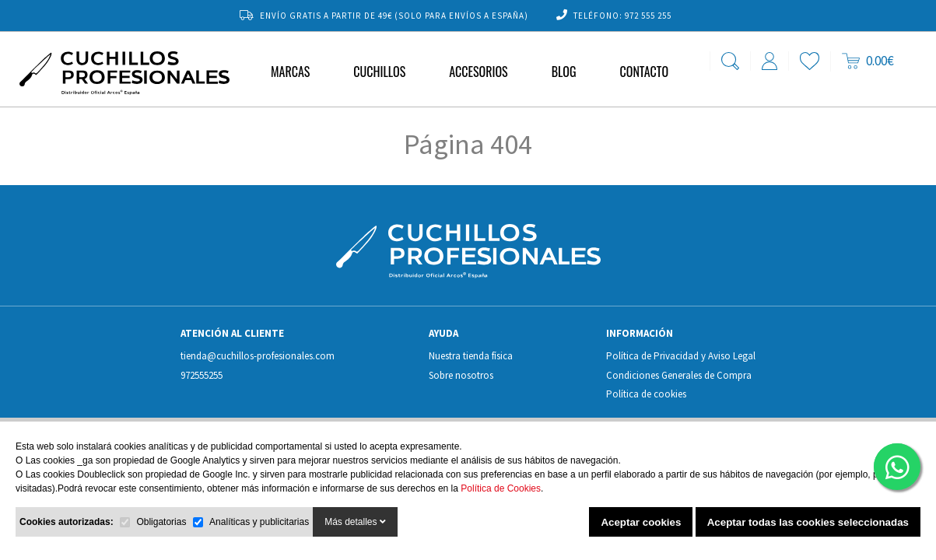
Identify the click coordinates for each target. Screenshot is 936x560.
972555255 (202, 375)
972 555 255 (648, 16)
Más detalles (355, 522)
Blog (564, 72)
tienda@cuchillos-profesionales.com (258, 356)
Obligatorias (161, 522)
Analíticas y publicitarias (259, 522)
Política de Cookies (501, 488)
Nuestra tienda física (471, 356)
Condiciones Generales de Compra (679, 375)
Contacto (644, 72)
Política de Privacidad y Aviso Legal (681, 356)
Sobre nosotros (461, 375)
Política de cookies (646, 394)
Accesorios (478, 72)
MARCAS (290, 72)
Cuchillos (379, 72)
